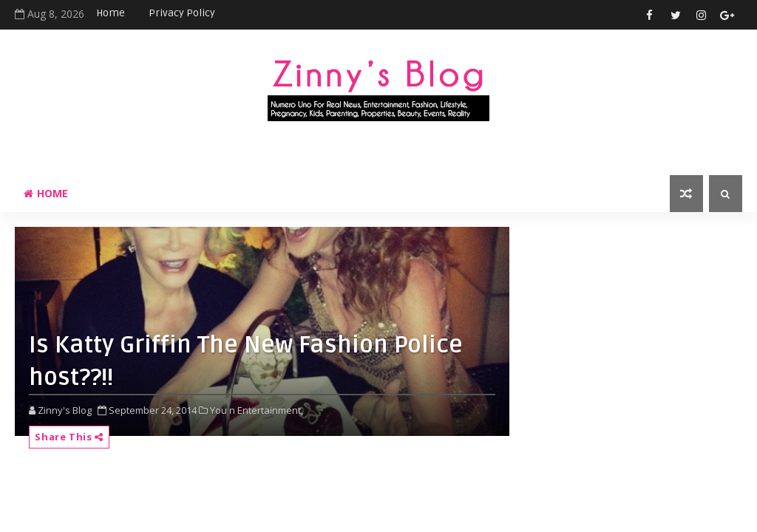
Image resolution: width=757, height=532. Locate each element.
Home (111, 13)
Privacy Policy (182, 13)
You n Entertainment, (257, 410)
